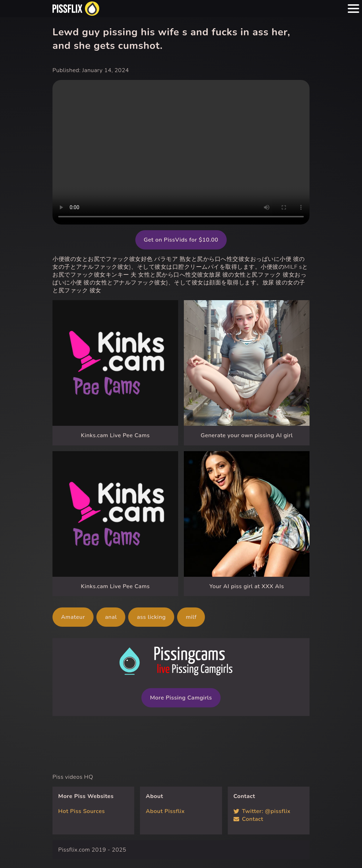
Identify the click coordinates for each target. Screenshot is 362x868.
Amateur (73, 617)
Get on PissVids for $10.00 (181, 240)
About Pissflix (165, 811)
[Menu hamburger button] (353, 9)
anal (111, 617)
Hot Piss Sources (82, 811)
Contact (248, 819)
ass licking (151, 617)
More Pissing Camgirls (181, 698)
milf (191, 617)
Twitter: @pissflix (262, 811)
